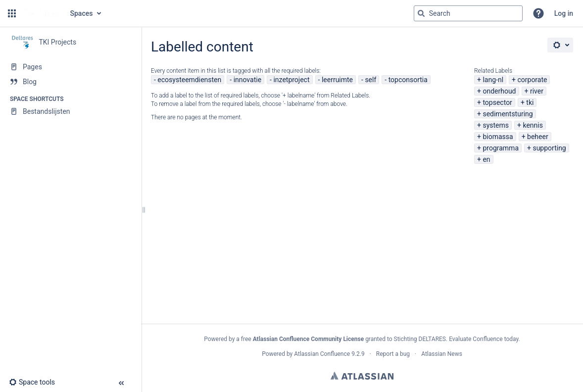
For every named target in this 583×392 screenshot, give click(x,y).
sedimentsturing (508, 114)
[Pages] (71, 67)
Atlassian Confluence (322, 354)
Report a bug (393, 354)
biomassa (498, 137)
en (486, 159)
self (370, 80)
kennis (533, 125)
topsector (497, 102)
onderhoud (499, 91)
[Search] (421, 13)
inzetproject (291, 80)
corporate (532, 80)
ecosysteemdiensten (189, 80)
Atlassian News (442, 354)
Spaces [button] (82, 13)
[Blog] (71, 82)
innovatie (247, 80)
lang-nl (493, 80)
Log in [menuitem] (564, 13)
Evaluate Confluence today (484, 339)
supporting (549, 148)
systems (496, 125)
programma (501, 148)
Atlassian (362, 376)
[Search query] (468, 13)
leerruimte (337, 80)
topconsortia (408, 80)
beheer (538, 137)
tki (530, 102)
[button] (12, 13)
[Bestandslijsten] (71, 111)
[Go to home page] (42, 13)
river (537, 91)
